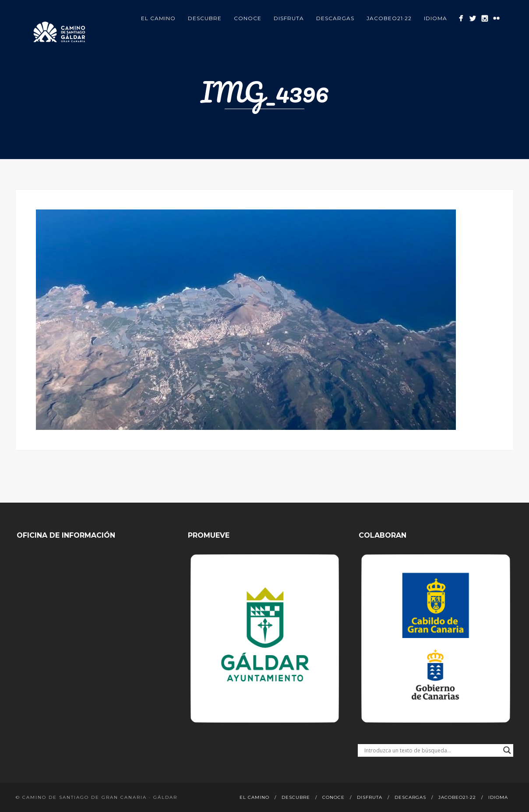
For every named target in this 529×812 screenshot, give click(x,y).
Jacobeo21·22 (389, 18)
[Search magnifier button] (507, 750)
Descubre (205, 18)
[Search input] (431, 750)
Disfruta (289, 18)
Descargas (335, 18)
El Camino (158, 18)
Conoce (248, 18)
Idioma (436, 18)
